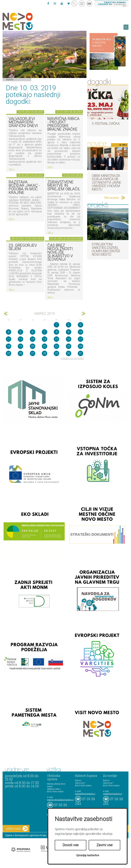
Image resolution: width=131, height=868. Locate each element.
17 (81, 339)
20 (33, 346)
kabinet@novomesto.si (85, 794)
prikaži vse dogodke (72, 358)
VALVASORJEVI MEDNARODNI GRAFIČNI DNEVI (23, 122)
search (74, 3)
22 (56, 346)
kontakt (82, 3)
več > (12, 169)
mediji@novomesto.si (112, 794)
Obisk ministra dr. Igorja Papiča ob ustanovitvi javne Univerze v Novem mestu (106, 182)
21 (45, 346)
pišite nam (17, 829)
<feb (6, 314)
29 (56, 353)
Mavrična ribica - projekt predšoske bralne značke (63, 124)
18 (9, 346)
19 (20, 346)
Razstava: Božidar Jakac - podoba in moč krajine (24, 187)
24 (81, 346)
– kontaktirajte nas (112, 4)
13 (33, 339)
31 (81, 353)
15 (56, 339)
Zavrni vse (105, 845)
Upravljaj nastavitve (88, 855)
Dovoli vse (71, 845)
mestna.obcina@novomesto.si (60, 800)
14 (45, 339)
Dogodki (10, 79)
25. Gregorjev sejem (23, 247)
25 (9, 353)
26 (20, 353)
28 (45, 353)
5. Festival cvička (106, 124)
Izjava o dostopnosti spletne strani (26, 835)
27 (33, 353)
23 (69, 346)
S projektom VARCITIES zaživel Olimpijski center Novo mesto (106, 249)
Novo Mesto (26, 21)
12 (20, 339)
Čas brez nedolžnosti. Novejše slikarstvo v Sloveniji (60, 252)
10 (81, 332)
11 (9, 339)
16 (69, 339)
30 (69, 353)
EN (89, 4)
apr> (83, 314)
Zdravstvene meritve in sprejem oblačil (64, 186)
